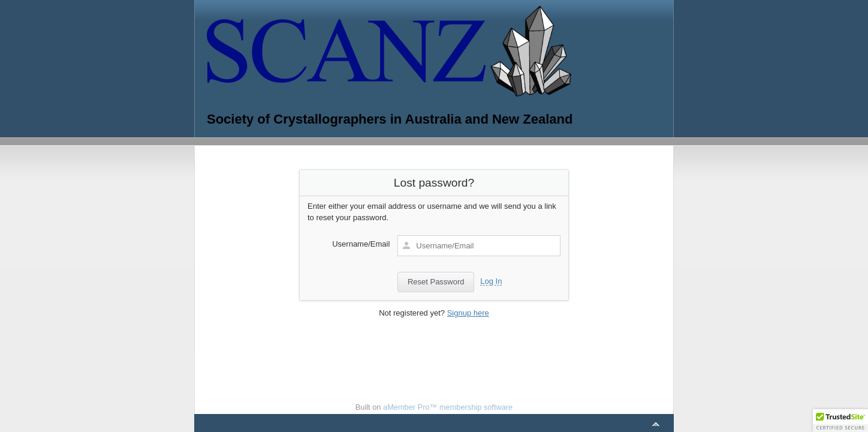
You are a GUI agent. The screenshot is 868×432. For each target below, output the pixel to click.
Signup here (468, 313)
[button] (840, 421)
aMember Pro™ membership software (448, 407)
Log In (491, 281)
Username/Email (361, 244)
